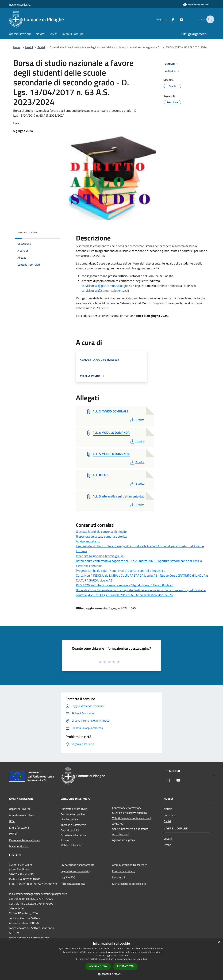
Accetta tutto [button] (98, 966)
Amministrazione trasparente (130, 865)
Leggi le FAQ (68, 877)
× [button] (219, 942)
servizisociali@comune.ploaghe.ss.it (105, 291)
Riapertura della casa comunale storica (101, 536)
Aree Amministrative (21, 815)
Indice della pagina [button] (27, 232)
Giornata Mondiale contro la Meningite (101, 532)
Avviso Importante (88, 541)
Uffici (12, 821)
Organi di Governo (20, 809)
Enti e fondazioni (19, 828)
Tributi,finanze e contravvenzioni (132, 818)
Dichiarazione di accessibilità (129, 884)
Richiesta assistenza (73, 884)
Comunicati (170, 815)
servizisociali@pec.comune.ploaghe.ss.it (108, 286)
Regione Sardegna (20, 5)
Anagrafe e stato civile (74, 809)
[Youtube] (179, 19)
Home (17, 47)
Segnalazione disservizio (75, 871)
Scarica (137, 420)
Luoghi (168, 839)
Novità (29, 47)
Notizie (168, 809)
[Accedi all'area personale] (196, 5)
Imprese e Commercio (73, 825)
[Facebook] (170, 19)
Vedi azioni (173, 71)
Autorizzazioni (121, 834)
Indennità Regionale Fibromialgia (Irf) (100, 556)
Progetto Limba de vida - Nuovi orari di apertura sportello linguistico (121, 571)
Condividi (172, 64)
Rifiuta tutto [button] (126, 966)
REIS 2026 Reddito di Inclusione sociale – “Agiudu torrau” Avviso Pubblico (125, 585)
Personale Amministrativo (24, 840)
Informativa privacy (124, 871)
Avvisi (41, 47)
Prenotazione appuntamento (78, 865)
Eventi (168, 845)
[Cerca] (210, 19)
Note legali (119, 877)
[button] (111, 974)
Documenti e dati (19, 846)
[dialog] (111, 959)
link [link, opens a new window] (145, 959)
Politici (13, 834)
